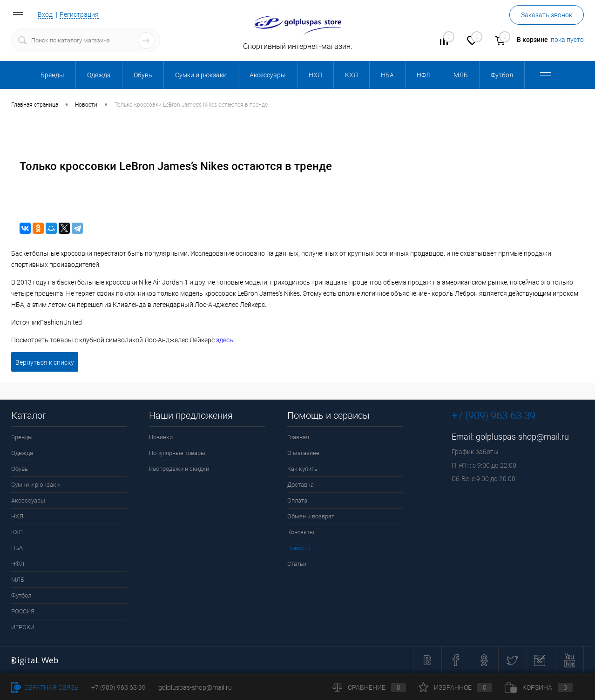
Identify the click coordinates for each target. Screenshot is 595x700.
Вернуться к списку (45, 362)
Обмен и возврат (311, 516)
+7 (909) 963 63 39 (118, 687)
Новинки (161, 437)
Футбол (21, 595)
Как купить (302, 469)
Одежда (22, 453)
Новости (299, 548)
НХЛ (17, 516)
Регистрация (79, 14)
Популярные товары (177, 453)
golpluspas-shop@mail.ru (522, 437)
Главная (298, 437)
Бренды (22, 437)
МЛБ (18, 580)
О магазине (303, 453)
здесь (225, 340)
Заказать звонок (547, 15)
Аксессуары (28, 500)
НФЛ (18, 564)
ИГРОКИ (23, 627)
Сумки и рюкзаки (35, 485)
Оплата (297, 500)
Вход (45, 14)
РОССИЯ (23, 611)
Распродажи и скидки (179, 469)
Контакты (301, 532)
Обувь (20, 469)
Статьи (297, 564)
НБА (17, 548)
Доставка (301, 485)
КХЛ (17, 532)
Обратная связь (45, 687)
